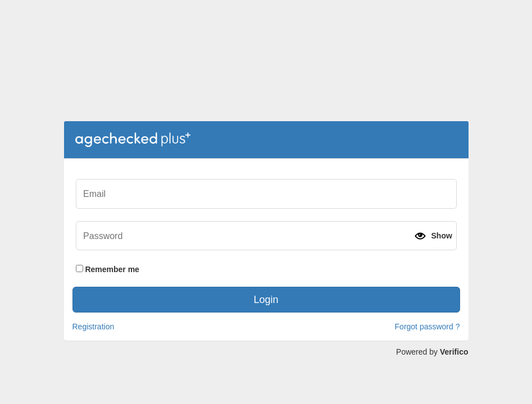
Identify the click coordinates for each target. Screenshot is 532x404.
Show (441, 236)
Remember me (108, 269)
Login (266, 300)
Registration (94, 327)
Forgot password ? (428, 327)
